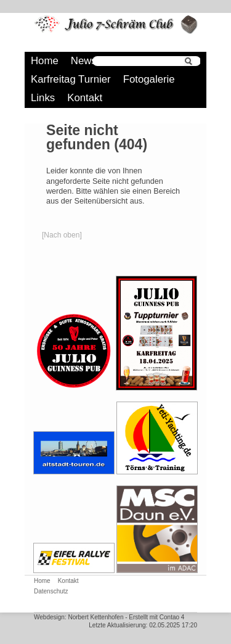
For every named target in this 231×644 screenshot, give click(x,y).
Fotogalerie (149, 79)
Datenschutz (51, 591)
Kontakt (85, 98)
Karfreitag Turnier (71, 79)
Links (43, 98)
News (84, 61)
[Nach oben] (62, 235)
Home (45, 61)
